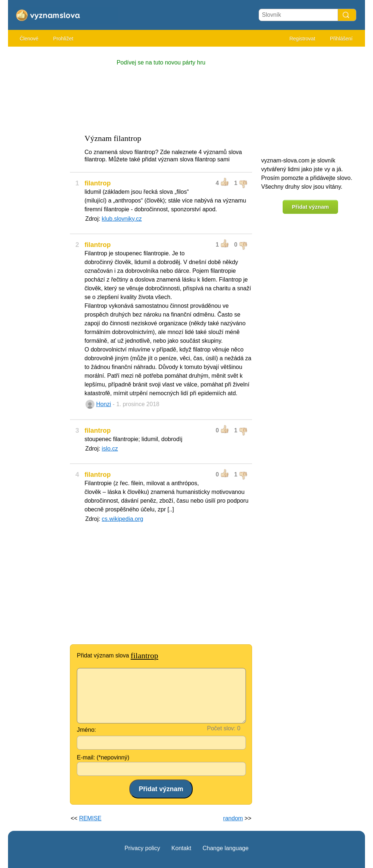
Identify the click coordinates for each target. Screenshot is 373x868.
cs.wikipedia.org (122, 519)
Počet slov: (221, 728)
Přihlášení (341, 39)
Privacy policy (142, 848)
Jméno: (86, 730)
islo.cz (110, 449)
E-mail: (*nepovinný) (103, 757)
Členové (29, 39)
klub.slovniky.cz (122, 219)
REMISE (90, 818)
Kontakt (181, 848)
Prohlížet (63, 39)
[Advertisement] (37, 160)
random (233, 818)
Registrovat (302, 39)
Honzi (104, 404)
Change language (225, 848)
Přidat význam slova (117, 655)
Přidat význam (310, 207)
